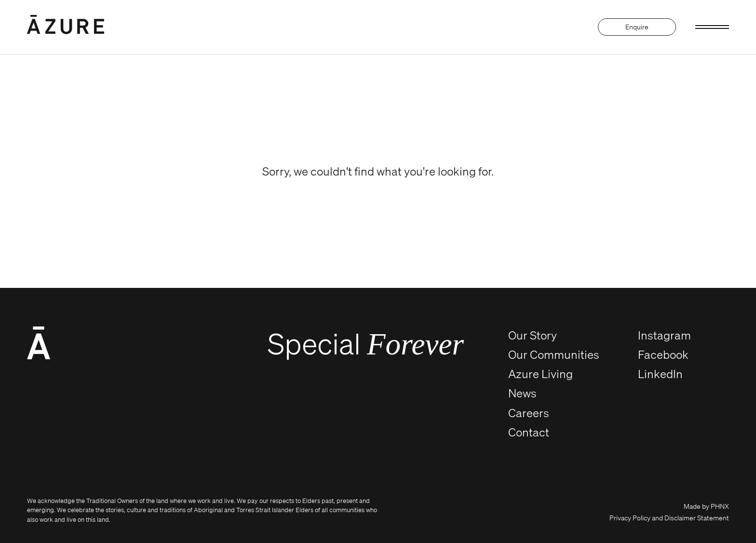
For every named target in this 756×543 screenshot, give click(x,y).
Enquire (637, 27)
